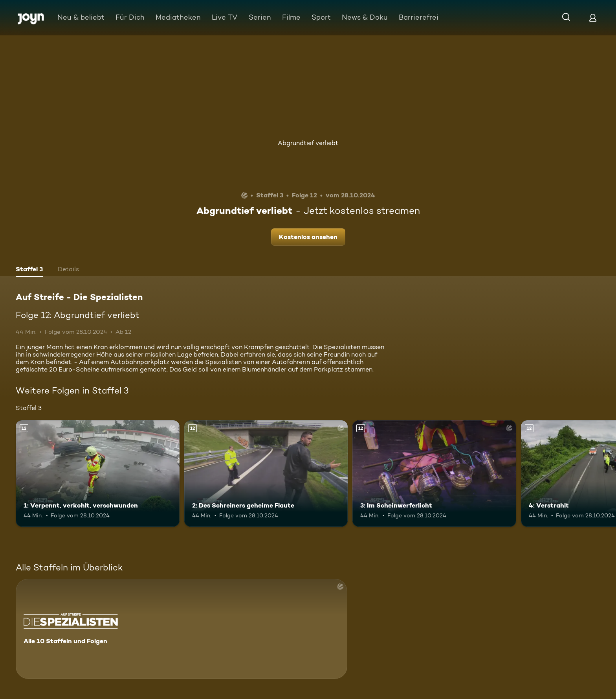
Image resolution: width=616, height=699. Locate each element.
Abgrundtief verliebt (308, 143)
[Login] (593, 17)
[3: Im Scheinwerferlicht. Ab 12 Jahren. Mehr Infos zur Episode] (434, 474)
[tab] (29, 270)
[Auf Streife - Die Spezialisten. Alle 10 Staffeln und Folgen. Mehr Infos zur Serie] (181, 629)
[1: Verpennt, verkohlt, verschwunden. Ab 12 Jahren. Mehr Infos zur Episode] (98, 474)
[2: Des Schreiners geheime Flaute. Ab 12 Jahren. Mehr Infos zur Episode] (266, 474)
